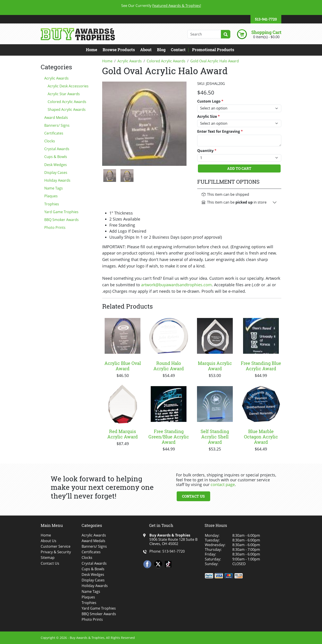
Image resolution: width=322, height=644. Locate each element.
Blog (161, 50)
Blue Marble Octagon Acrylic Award (261, 437)
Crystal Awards (57, 149)
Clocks (50, 141)
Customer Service (56, 546)
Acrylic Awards (56, 78)
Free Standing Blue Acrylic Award (261, 366)
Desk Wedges (56, 165)
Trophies (52, 204)
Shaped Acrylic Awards (67, 109)
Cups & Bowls (56, 157)
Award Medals (56, 118)
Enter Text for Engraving (220, 132)
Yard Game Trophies (61, 212)
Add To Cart (239, 168)
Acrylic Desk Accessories (68, 86)
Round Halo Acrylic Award (169, 366)
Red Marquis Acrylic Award (123, 434)
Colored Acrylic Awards (67, 102)
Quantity (207, 151)
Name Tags (54, 188)
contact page (223, 484)
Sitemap (48, 558)
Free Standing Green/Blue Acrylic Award (169, 437)
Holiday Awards (57, 180)
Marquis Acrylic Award (215, 366)
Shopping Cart (266, 32)
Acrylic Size (209, 117)
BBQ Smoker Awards (61, 220)
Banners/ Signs (57, 125)
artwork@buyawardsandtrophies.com (176, 285)
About (146, 50)
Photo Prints (55, 227)
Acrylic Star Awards (64, 94)
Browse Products (119, 50)
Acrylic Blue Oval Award (123, 366)
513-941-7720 (266, 19)
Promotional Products (213, 50)
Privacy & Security (56, 552)
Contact (178, 50)
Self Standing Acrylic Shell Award (215, 437)
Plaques (51, 196)
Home (92, 50)
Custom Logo (210, 101)
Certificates (54, 133)
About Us (49, 541)
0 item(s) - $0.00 (266, 37)
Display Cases (56, 173)
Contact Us (193, 496)
